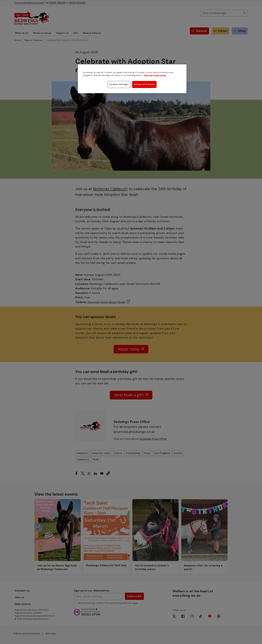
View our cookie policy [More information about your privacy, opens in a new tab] (155, 75)
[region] (132, 79)
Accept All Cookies (144, 84)
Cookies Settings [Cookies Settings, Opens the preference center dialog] (119, 84)
